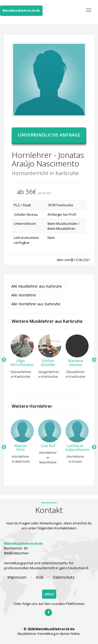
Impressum (17, 577)
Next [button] (94, 360)
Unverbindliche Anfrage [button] (49, 135)
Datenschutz (64, 577)
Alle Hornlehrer (24, 295)
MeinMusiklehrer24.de (21, 11)
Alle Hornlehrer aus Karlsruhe (36, 304)
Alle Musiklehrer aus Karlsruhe (37, 286)
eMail (49, 594)
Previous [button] (4, 360)
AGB (40, 577)
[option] (19, 358)
